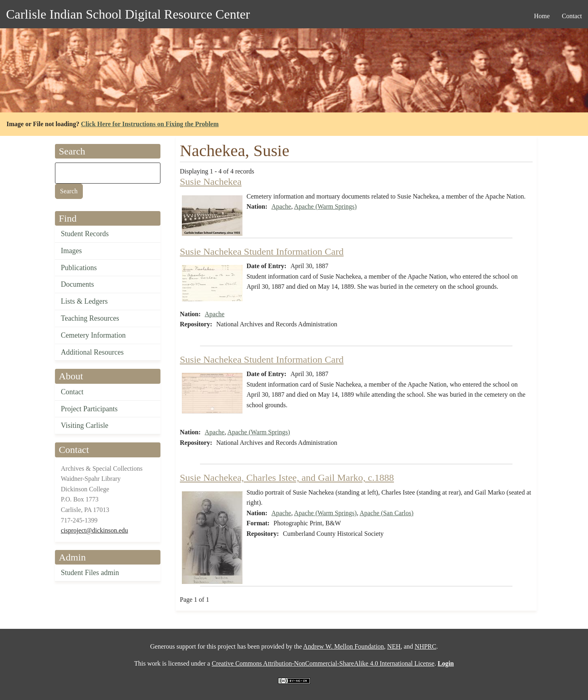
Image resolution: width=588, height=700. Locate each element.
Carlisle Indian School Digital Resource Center (128, 14)
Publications (79, 268)
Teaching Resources (90, 318)
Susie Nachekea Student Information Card (262, 252)
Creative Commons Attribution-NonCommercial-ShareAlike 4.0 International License (323, 663)
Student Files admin (90, 573)
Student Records (85, 234)
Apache (281, 206)
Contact (72, 392)
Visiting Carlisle (85, 425)
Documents (78, 284)
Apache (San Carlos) (387, 513)
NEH (394, 646)
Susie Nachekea (211, 182)
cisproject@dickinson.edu (95, 530)
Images (72, 251)
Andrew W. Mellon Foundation (344, 646)
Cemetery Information (93, 335)
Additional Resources (92, 352)
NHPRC (425, 646)
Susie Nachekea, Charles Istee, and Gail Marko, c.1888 (287, 478)
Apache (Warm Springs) (326, 206)
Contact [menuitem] (572, 16)
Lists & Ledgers (84, 301)
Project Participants (89, 409)
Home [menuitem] (542, 16)
